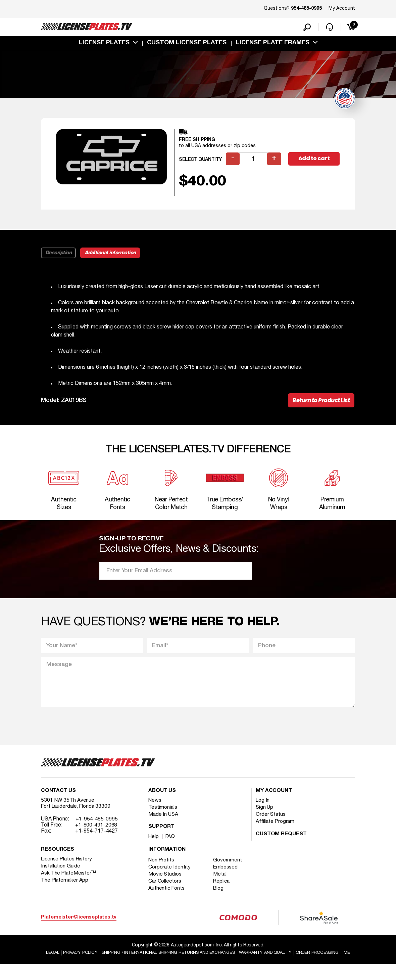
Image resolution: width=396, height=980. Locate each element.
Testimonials (163, 816)
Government (230, 869)
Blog (221, 897)
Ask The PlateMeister (69, 882)
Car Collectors (165, 890)
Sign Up (265, 816)
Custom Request (281, 843)
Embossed (228, 876)
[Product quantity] (254, 161)
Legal (71, 962)
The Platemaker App (65, 889)
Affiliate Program (276, 830)
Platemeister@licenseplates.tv (79, 926)
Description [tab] (59, 255)
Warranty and (301, 962)
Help (154, 845)
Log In (263, 809)
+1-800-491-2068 (97, 834)
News (155, 809)
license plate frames (273, 45)
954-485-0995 (306, 9)
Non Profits (162, 869)
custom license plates (187, 45)
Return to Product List (319, 403)
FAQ (171, 845)
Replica (224, 890)
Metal (222, 883)
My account (274, 800)
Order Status (271, 823)
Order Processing (199, 968)
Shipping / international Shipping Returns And (195, 962)
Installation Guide (61, 875)
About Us (162, 800)
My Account (342, 9)
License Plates (104, 45)
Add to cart (315, 161)
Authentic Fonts (167, 897)
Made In (164, 823)
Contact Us (58, 800)
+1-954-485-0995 (97, 828)
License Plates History (68, 868)
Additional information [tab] (112, 255)
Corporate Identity (170, 876)
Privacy (100, 962)
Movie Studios (165, 883)
